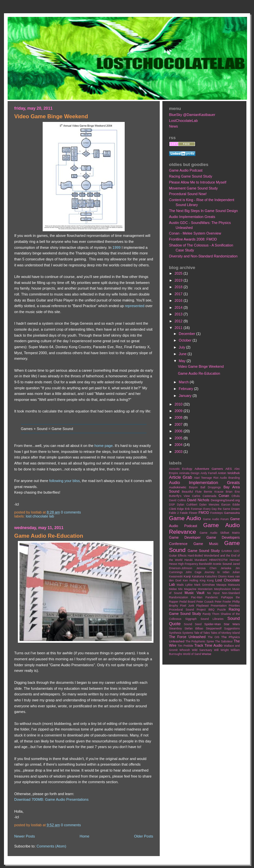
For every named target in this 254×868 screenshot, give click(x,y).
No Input (213, 593)
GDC (237, 551)
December (188, 334)
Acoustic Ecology (181, 469)
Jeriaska (226, 568)
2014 (179, 307)
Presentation (219, 606)
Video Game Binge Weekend (51, 116)
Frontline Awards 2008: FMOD (193, 239)
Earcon (226, 505)
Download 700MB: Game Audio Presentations (51, 799)
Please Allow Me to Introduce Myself (198, 182)
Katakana (198, 576)
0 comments (71, 512)
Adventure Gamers (209, 469)
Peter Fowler (223, 602)
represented (135, 306)
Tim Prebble (185, 646)
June (183, 354)
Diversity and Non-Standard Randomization (203, 256)
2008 (179, 417)
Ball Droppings (211, 487)
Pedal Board (187, 602)
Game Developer (185, 537)
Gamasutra (232, 513)
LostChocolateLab (183, 121)
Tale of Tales (202, 633)
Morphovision (222, 589)
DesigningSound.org (225, 500)
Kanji (187, 576)
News (173, 126)
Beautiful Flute (192, 492)
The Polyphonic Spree (200, 641)
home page (104, 446)
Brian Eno (233, 492)
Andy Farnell (209, 473)
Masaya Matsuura (228, 585)
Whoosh (185, 650)
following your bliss (65, 481)
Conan (224, 496)
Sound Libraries (212, 619)
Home (85, 836)
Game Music (206, 544)
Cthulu (236, 496)
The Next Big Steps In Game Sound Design (203, 211)
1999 (117, 247)
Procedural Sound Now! (188, 194)
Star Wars (232, 624)
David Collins (177, 500)
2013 (179, 314)
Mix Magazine (187, 589)
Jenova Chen (207, 568)
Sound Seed (193, 624)
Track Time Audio (209, 645)
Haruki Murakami (196, 560)
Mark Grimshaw (205, 585)
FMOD (204, 513)
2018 (179, 287)
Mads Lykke (185, 585)
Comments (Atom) (52, 846)
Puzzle (222, 610)
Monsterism (205, 589)
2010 (179, 404)
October (186, 340)
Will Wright (221, 650)
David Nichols (198, 500)
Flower (193, 513)
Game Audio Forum (216, 519)
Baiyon (193, 487)
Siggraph (191, 619)
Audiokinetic (178, 487)
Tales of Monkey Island (225, 633)
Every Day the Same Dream (222, 509)
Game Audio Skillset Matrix (220, 533)
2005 (179, 438)
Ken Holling (190, 580)
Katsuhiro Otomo (216, 576)
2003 (179, 452)
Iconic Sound (222, 564)
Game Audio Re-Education (49, 536)
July (183, 347)
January (186, 396)
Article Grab (181, 477)
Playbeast (202, 606)
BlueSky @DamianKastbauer (192, 115)
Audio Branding (230, 478)
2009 (179, 411)
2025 (179, 273)
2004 (179, 445)
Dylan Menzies (209, 505)
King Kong (207, 580)
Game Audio (185, 518)
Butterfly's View (179, 496)
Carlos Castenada (204, 496)
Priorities (234, 606)
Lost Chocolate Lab (40, 516)
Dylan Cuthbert (187, 505)
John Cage (193, 572)
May (183, 361)
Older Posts (144, 836)
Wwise (207, 654)
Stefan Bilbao (194, 628)
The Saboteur (224, 641)
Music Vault (194, 593)
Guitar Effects (178, 556)
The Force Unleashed (187, 637)
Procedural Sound (181, 610)
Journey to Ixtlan (217, 572)
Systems (188, 633)
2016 (179, 300)
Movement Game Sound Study (193, 188)
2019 (179, 280)
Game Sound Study (204, 551)
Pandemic (212, 597)
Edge (181, 509)
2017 (179, 294)
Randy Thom (211, 614)
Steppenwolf (213, 628)
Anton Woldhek (229, 473)
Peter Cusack (205, 602)
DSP (172, 505)
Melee (173, 589)
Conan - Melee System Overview (195, 233)
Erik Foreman (194, 509)
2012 (179, 321)
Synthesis (175, 633)
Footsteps (217, 513)
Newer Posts (25, 836)
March (184, 382)
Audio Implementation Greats (192, 217)
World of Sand (192, 654)
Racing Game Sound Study (191, 176)
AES (229, 469)
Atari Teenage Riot (206, 478)
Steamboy (175, 628)
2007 (179, 424)
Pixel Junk (187, 606)
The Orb (213, 637)
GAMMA (227, 551)
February (187, 389)
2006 (179, 431)
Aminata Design (189, 473)
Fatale (184, 513)
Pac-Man (197, 597)
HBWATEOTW (218, 560)
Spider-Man (213, 624)
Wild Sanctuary (202, 650)
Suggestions (232, 628)
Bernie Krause (213, 492)
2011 (179, 328)
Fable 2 (174, 513)
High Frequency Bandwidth (195, 564)
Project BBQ (206, 610)
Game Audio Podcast (186, 170)
